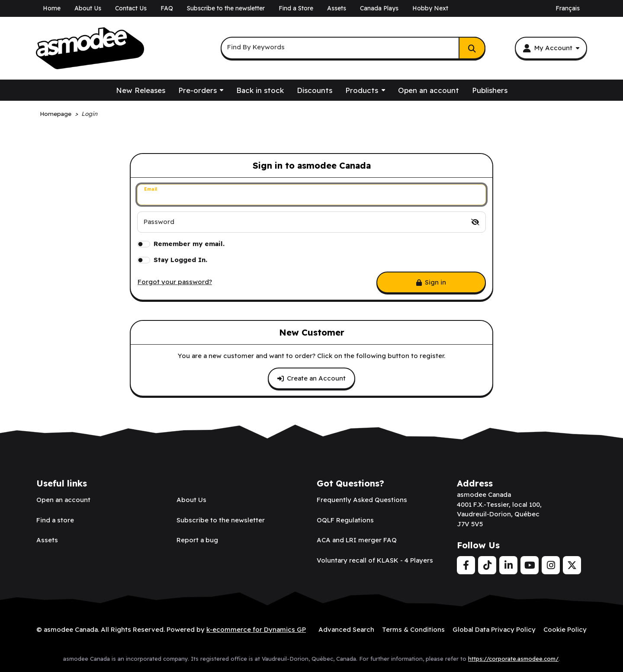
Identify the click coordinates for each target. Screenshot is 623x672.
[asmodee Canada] (90, 48)
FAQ (167, 8)
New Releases (141, 90)
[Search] (472, 48)
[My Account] (551, 48)
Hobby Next (430, 8)
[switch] (475, 222)
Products (362, 90)
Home (52, 8)
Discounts (315, 90)
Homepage (56, 114)
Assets (337, 8)
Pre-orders (197, 90)
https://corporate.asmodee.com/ (513, 659)
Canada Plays (379, 8)
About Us (88, 8)
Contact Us (131, 8)
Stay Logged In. (180, 260)
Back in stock (260, 90)
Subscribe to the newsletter (226, 8)
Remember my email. (189, 244)
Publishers (490, 90)
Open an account (429, 90)
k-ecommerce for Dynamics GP (256, 629)
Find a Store (296, 8)
